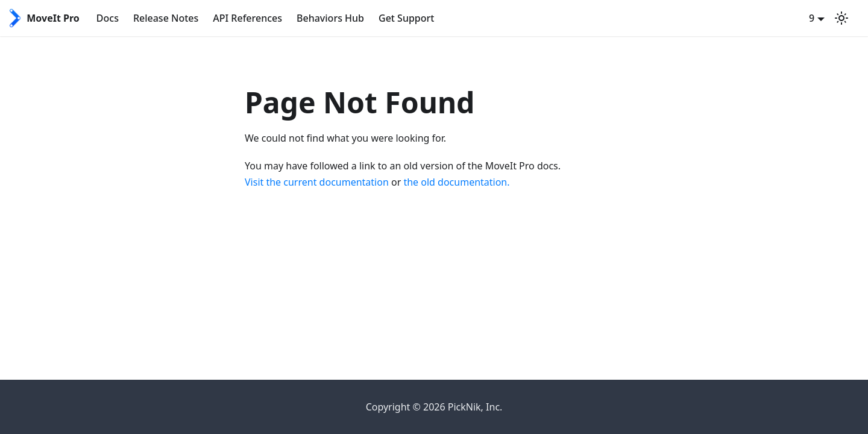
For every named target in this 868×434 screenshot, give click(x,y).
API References (247, 18)
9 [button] (812, 18)
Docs (108, 18)
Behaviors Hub (330, 18)
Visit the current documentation (317, 182)
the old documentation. (456, 182)
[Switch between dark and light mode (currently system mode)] (841, 18)
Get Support (406, 18)
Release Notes (166, 18)
